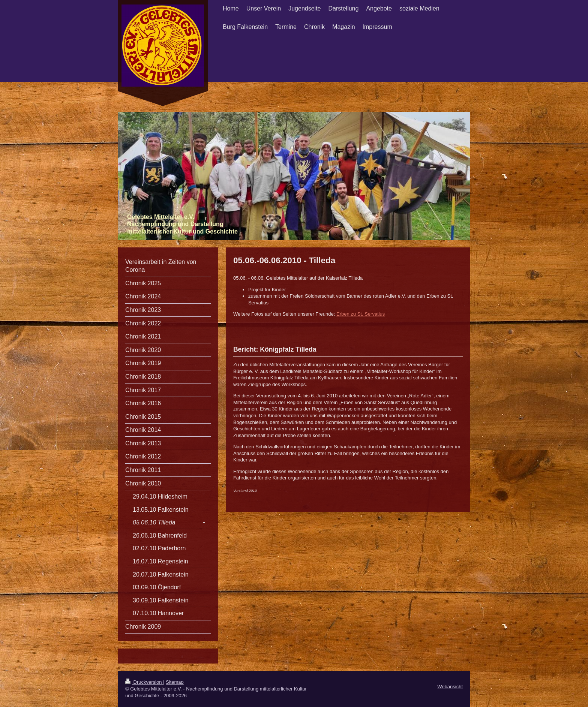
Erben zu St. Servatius (361, 314)
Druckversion (144, 682)
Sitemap (175, 682)
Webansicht (450, 687)
